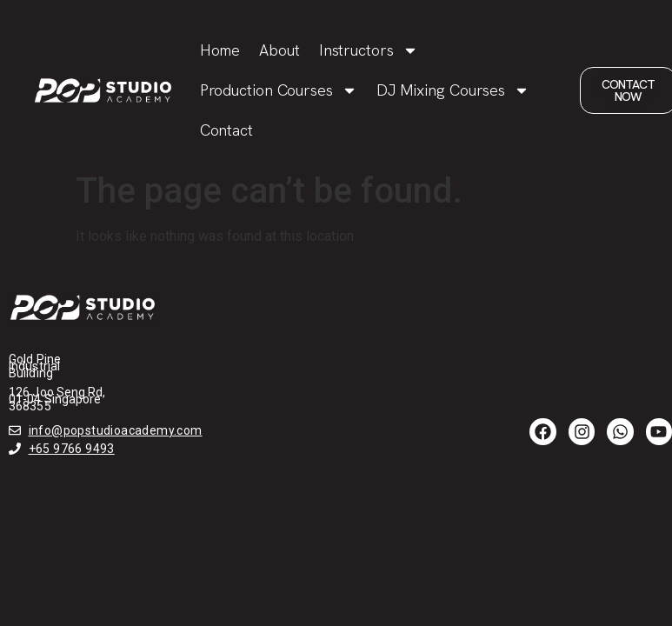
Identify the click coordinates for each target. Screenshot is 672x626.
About (279, 50)
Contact (226, 130)
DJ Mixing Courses (453, 90)
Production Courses (279, 90)
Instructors (369, 50)
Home (220, 50)
